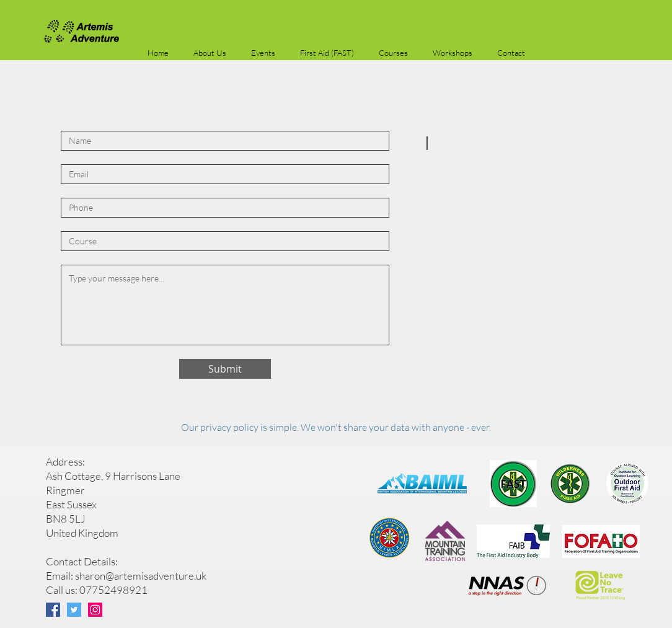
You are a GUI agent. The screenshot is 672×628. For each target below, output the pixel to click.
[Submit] (225, 369)
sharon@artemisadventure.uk (141, 576)
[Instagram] (95, 610)
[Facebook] (53, 610)
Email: (60, 576)
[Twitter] (74, 610)
